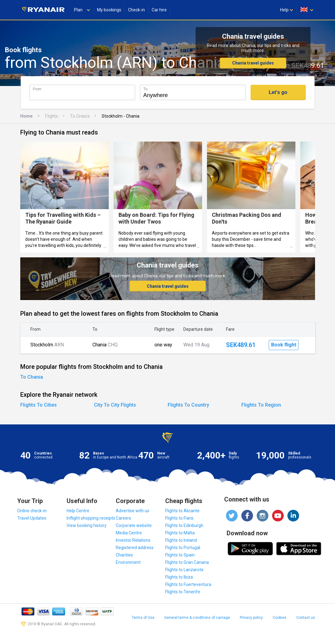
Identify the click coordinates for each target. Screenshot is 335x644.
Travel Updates (32, 518)
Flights (52, 116)
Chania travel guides (253, 63)
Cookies (280, 618)
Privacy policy (251, 618)
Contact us (306, 618)
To (145, 89)
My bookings (109, 10)
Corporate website (134, 525)
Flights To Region (261, 405)
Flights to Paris (179, 518)
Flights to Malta (180, 533)
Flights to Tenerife (183, 592)
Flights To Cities (39, 405)
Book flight (284, 345)
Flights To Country (188, 405)
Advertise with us (132, 511)
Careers (123, 518)
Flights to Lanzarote (184, 570)
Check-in (136, 10)
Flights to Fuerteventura (188, 584)
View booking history (87, 525)
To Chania (32, 377)
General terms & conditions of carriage (197, 618)
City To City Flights (115, 405)
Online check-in (32, 511)
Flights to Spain (180, 555)
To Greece (80, 116)
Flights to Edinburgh (184, 525)
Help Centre (78, 511)
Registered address (135, 548)
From (37, 89)
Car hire (159, 10)
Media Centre (129, 533)
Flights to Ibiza (179, 577)
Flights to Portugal (183, 548)
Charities (124, 555)
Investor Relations (133, 540)
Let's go (278, 92)
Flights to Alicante (182, 511)
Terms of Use (143, 618)
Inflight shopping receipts (91, 518)
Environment (128, 562)
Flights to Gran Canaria (187, 562)
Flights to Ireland (181, 540)
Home (26, 116)
